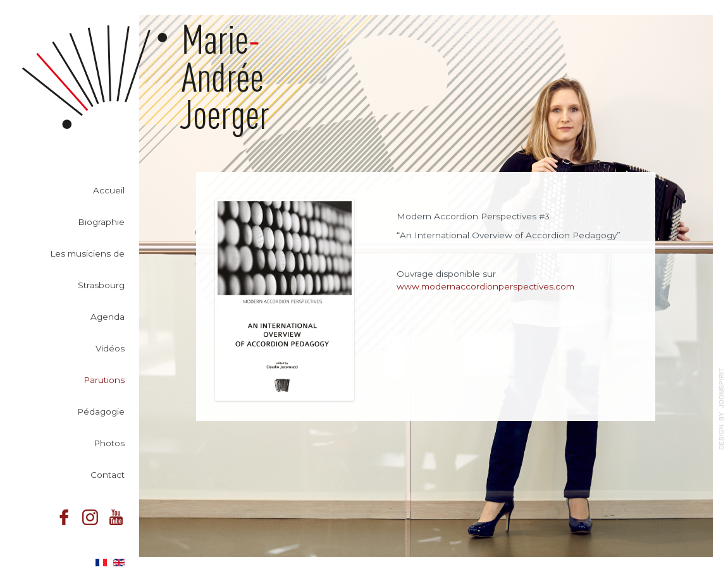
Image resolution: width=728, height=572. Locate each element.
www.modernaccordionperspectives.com (485, 286)
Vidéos (110, 351)
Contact (108, 477)
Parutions (104, 382)
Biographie (101, 224)
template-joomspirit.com (722, 409)
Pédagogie (101, 414)
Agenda (108, 319)
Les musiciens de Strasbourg (87, 272)
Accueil (109, 193)
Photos (109, 446)
